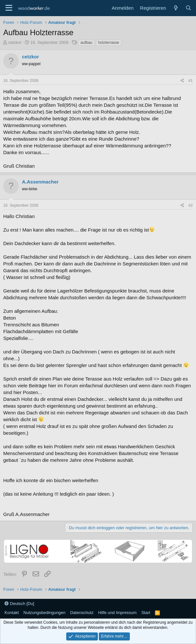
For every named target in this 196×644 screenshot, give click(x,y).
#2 (191, 205)
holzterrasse (109, 43)
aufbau (86, 43)
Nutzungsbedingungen (45, 613)
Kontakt (12, 613)
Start (146, 613)
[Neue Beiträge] (175, 8)
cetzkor (15, 42)
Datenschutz (82, 613)
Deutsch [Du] (19, 604)
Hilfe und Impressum (117, 613)
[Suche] (188, 8)
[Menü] (9, 8)
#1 (191, 81)
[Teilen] (182, 81)
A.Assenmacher (40, 182)
